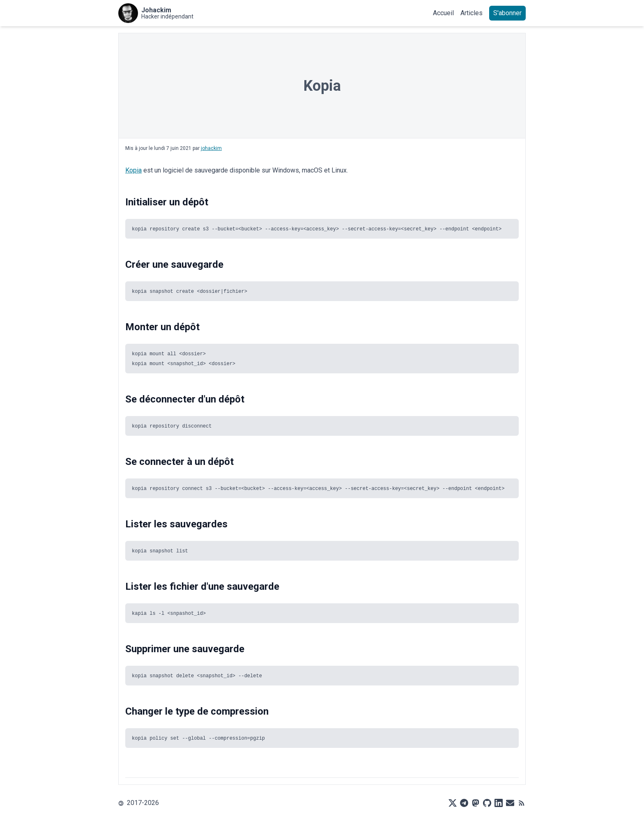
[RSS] (522, 803)
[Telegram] (464, 803)
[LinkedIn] (499, 803)
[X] (453, 803)
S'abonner (507, 13)
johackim (211, 148)
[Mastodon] (476, 803)
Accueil (443, 13)
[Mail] (510, 803)
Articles (471, 13)
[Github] (487, 803)
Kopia (133, 170)
